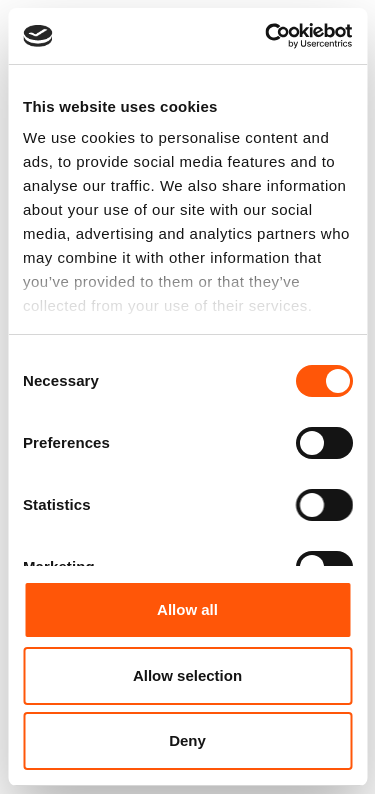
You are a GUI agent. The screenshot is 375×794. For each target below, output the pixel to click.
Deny (187, 740)
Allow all (187, 609)
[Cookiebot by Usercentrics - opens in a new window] (267, 36)
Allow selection (187, 675)
